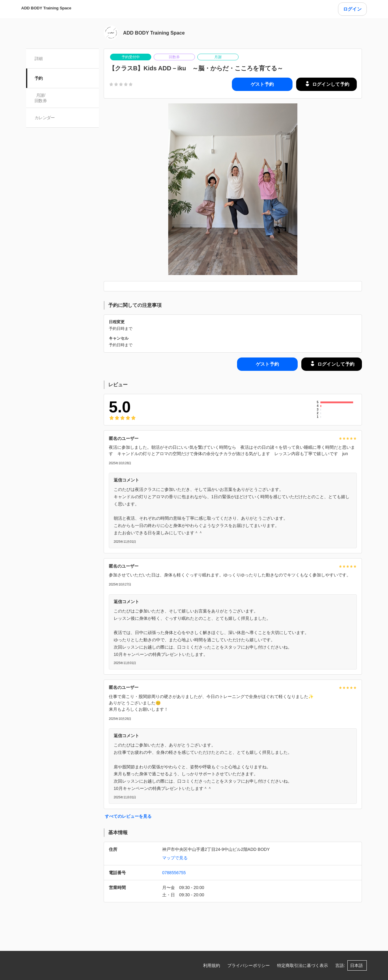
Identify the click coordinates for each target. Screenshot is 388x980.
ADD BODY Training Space (46, 8)
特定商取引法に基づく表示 (303, 965)
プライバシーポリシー (249, 965)
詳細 (39, 59)
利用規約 (212, 965)
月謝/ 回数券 (41, 98)
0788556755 (174, 873)
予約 (39, 78)
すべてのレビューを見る (128, 816)
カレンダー (45, 118)
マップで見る (175, 858)
